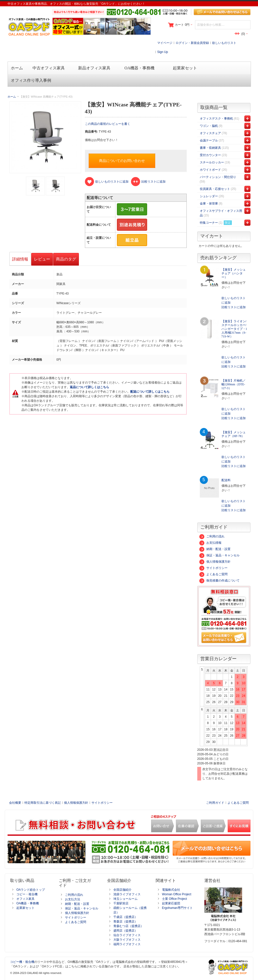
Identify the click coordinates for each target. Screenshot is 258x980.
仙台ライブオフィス (127, 935)
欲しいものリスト (224, 43)
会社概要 (15, 803)
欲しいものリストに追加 (234, 300)
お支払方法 (73, 899)
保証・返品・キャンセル (219, 555)
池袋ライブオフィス (127, 894)
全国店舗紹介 (122, 890)
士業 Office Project (174, 899)
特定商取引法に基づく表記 (43, 803)
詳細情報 (20, 259)
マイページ (165, 43)
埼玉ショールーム (125, 899)
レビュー (42, 259)
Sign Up (163, 52)
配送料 (226, 480)
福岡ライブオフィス (127, 944)
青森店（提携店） (125, 921)
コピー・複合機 (27, 894)
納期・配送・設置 (215, 549)
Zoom (45, 137)
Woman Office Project (177, 894)
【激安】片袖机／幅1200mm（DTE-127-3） (234, 384)
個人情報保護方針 (215, 562)
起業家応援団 (171, 903)
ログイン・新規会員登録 (192, 43)
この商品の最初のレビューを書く (108, 124)
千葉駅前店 (121, 903)
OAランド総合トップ (31, 890)
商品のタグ (66, 259)
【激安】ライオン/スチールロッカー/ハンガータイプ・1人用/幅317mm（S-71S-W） (234, 329)
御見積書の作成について (219, 581)
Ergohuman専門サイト (177, 908)
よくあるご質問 (213, 574)
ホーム (12, 97)
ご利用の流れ (212, 536)
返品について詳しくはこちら (89, 387)
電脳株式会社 (171, 890)
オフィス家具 (25, 899)
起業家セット (25, 908)
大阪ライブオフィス (127, 940)
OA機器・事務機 (28, 903)
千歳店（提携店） (125, 917)
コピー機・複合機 (22, 962)
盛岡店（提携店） (125, 931)
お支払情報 (210, 543)
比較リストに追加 (234, 307)
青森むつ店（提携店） (128, 926)
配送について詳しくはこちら (150, 392)
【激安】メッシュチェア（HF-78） (234, 434)
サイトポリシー (213, 568)
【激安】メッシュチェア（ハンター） (234, 273)
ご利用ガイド (215, 803)
